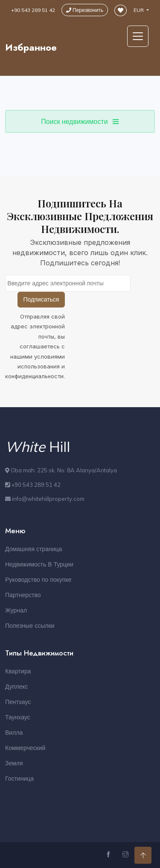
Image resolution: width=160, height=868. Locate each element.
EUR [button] (139, 10)
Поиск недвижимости (80, 121)
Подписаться (41, 299)
